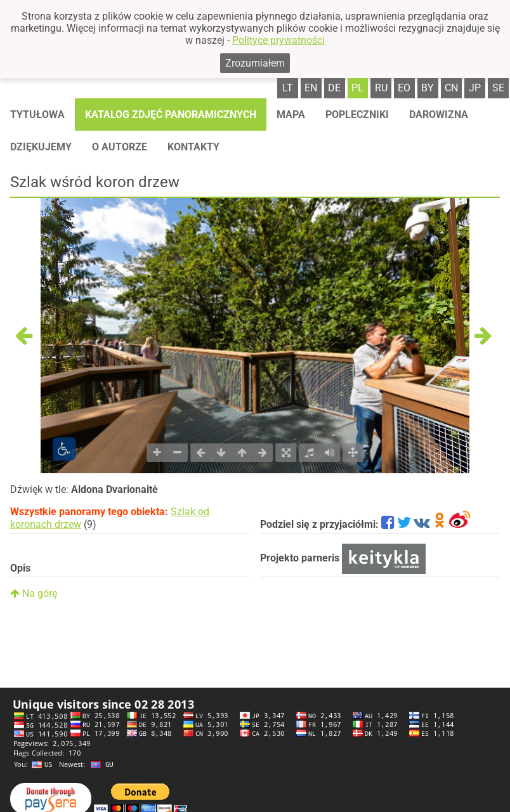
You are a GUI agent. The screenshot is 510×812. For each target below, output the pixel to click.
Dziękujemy (41, 147)
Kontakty (193, 147)
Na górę (34, 593)
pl (357, 88)
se (498, 88)
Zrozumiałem (255, 63)
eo (404, 88)
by (428, 88)
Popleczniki (357, 115)
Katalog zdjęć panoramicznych (171, 115)
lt (288, 88)
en (311, 88)
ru (381, 88)
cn (451, 88)
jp (475, 88)
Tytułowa (37, 115)
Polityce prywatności (278, 40)
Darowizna (439, 115)
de (334, 88)
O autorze (120, 147)
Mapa (291, 115)
